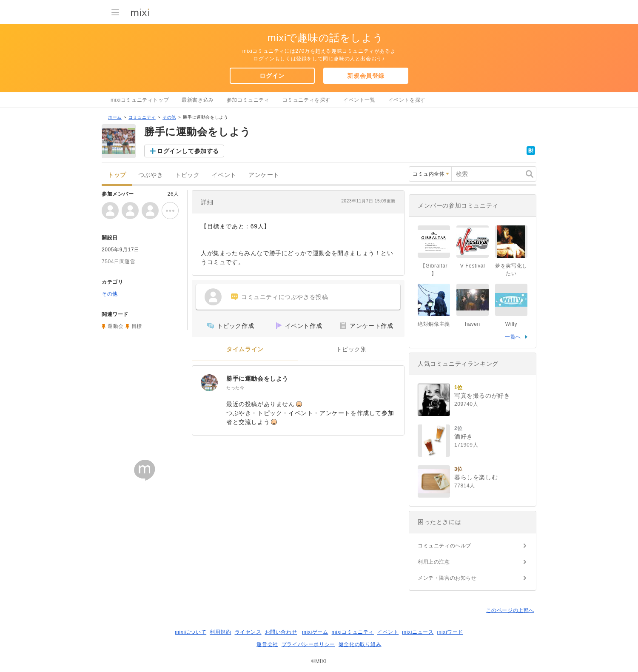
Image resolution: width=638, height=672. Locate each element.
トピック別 (352, 349)
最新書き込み (198, 100)
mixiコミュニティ (353, 632)
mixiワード (450, 632)
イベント (224, 175)
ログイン (272, 76)
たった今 (235, 388)
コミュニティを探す (306, 100)
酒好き (464, 436)
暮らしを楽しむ (476, 477)
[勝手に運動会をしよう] (209, 383)
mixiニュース (418, 632)
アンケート (264, 175)
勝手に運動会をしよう (257, 379)
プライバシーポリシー (308, 644)
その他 (169, 117)
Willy (511, 324)
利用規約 (220, 632)
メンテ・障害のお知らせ (447, 578)
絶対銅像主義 (434, 324)
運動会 (116, 326)
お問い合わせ (281, 632)
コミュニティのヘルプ (444, 546)
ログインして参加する (188, 151)
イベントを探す (407, 100)
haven (473, 324)
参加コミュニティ (248, 100)
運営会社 (267, 644)
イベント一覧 (359, 100)
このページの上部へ (510, 610)
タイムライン (245, 349)
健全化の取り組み (360, 644)
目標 (137, 326)
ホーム (115, 117)
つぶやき (151, 175)
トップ (117, 175)
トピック (187, 175)
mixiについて (191, 632)
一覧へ (513, 337)
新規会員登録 (366, 76)
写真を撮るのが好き (482, 396)
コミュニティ (142, 117)
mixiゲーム (315, 632)
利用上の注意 (434, 562)
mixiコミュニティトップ (140, 100)
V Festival (473, 266)
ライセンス (248, 632)
